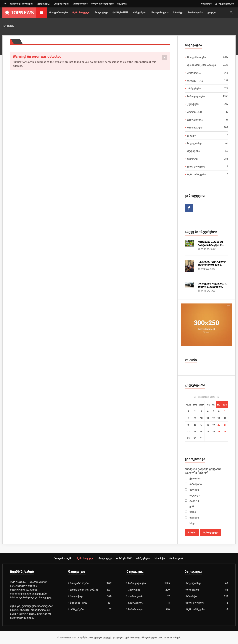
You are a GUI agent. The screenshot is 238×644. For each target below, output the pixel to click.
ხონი (192, 512)
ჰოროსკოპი (195, 13)
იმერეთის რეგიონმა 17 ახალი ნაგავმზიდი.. (213, 285)
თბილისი (195, 484)
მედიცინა (207, 151)
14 (225, 418)
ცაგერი (194, 501)
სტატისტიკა (44, 4)
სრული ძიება (80, 4)
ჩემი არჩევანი (207, 174)
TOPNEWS (8, 26)
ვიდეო (212, 13)
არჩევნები (139, 13)
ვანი (192, 507)
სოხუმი (194, 518)
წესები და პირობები (22, 4)
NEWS (19, 13)
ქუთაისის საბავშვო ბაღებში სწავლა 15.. (211, 244)
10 (201, 418)
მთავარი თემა (59, 13)
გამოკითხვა (207, 120)
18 (208, 425)
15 (188, 425)
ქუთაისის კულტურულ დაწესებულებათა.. (212, 263)
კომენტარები (62, 4)
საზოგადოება (207, 96)
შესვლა (206, 4)
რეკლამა (122, 4)
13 (219, 418)
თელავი (194, 495)
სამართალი (207, 128)
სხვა (192, 523)
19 (214, 425)
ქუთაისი (195, 479)
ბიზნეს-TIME (120, 13)
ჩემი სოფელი (81, 13)
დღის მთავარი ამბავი (207, 65)
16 (195, 425)
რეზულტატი (211, 533)
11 (208, 418)
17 (201, 425)
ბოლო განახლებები (102, 4)
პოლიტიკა (101, 13)
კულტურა (207, 104)
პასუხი (192, 533)
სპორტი (178, 13)
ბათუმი (194, 490)
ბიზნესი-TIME (78, 603)
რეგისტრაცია (225, 4)
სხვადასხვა (207, 143)
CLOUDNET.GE (165, 638)
